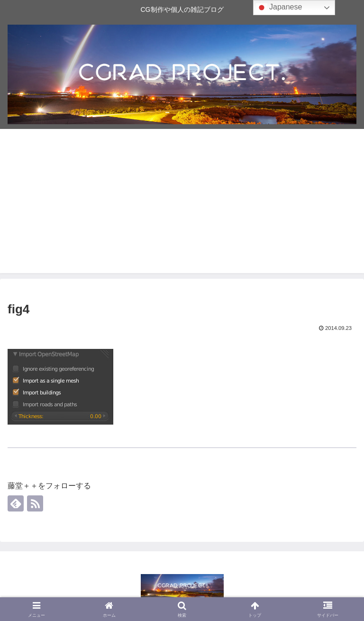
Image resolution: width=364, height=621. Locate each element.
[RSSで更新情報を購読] (35, 503)
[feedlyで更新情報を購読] (16, 503)
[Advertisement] (182, 207)
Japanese (279, 8)
